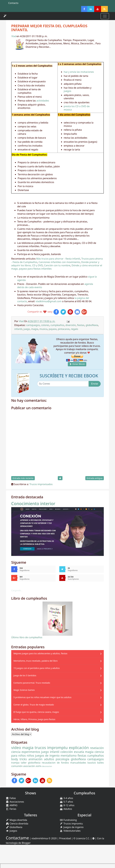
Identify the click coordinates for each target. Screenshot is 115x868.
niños (30, 756)
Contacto (13, 3)
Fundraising (68, 820)
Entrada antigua (95, 478)
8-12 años (67, 805)
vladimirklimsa (40, 838)
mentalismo (69, 756)
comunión (17, 766)
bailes (100, 763)
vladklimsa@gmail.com (49, 301)
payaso (53, 329)
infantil (18, 329)
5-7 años (66, 802)
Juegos (11, 831)
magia (35, 329)
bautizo (92, 763)
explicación (79, 748)
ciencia (16, 752)
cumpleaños (57, 325)
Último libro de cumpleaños (27, 637)
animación (35, 759)
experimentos (31, 752)
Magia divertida (16, 820)
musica (43, 329)
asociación (29, 766)
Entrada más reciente (23, 478)
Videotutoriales (70, 831)
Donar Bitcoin (77, 364)
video (16, 748)
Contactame (17, 838)
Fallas (11, 798)
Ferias (11, 809)
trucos (40, 748)
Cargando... (17, 590)
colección (67, 752)
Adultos (66, 809)
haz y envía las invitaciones (79, 72)
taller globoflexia (31, 763)
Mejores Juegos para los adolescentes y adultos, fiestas (40, 653)
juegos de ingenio (47, 756)
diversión (71, 325)
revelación (97, 748)
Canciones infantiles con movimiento (59, 262)
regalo (74, 329)
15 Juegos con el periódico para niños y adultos (37, 668)
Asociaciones (15, 802)
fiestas (81, 325)
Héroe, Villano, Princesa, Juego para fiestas (34, 719)
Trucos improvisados (41, 484)
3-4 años (66, 798)
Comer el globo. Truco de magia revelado (34, 705)
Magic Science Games (24, 690)
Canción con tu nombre (57, 265)
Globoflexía (14, 827)
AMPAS (12, 805)
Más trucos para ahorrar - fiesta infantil (58, 259)
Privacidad (65, 838)
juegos (68, 91)
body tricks (19, 759)
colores (45, 325)
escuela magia (84, 752)
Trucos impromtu (71, 824)
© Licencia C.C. (82, 838)
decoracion (47, 766)
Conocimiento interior (33, 504)
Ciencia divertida (17, 824)
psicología (63, 759)
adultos (49, 759)
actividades (43, 101)
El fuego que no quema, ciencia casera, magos (36, 712)
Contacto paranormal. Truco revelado (32, 683)
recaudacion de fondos (55, 763)
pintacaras (64, 329)
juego (27, 329)
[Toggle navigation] (105, 16)
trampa (15, 763)
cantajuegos (33, 325)
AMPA (39, 766)
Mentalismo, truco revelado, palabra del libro (36, 661)
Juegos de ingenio (72, 827)
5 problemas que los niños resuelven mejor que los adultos (42, 697)
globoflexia (92, 325)
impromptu (57, 748)
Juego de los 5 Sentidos (25, 675)
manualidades (78, 763)
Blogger (26, 843)
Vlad (14, 36)
